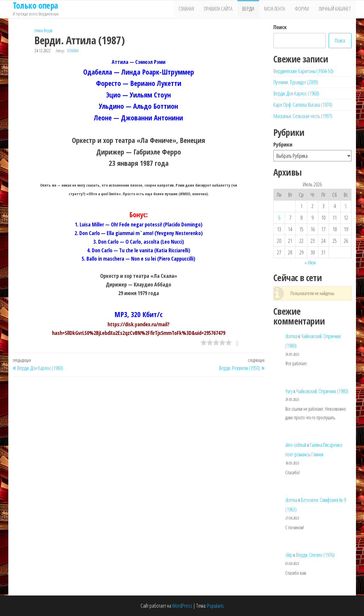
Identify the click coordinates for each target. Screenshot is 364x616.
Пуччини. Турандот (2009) (296, 82)
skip (289, 555)
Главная (192, 9)
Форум (303, 9)
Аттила (39, 30)
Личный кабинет (335, 9)
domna (73, 51)
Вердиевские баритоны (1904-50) (303, 71)
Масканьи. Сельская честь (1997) (303, 116)
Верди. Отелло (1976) (315, 555)
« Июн (310, 262)
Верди (252, 9)
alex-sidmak (296, 445)
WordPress (182, 606)
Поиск (280, 27)
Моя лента (277, 9)
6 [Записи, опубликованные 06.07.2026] (279, 218)
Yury (289, 391)
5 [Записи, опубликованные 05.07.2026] (346, 206)
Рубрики (283, 144)
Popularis (215, 606)
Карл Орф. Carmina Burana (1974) (303, 105)
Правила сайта (223, 9)
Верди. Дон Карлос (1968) (296, 93)
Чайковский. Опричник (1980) (322, 391)
